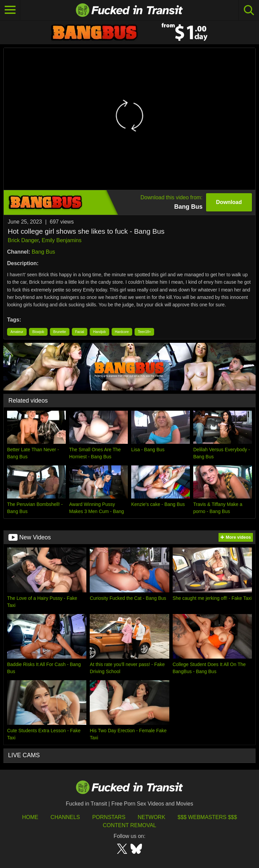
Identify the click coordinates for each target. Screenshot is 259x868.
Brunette (60, 332)
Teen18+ (145, 332)
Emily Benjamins (61, 240)
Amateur (17, 332)
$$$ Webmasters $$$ (207, 817)
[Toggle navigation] (10, 10)
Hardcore (122, 332)
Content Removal (130, 825)
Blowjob (38, 332)
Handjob (99, 332)
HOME (30, 817)
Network (151, 817)
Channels (65, 817)
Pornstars (109, 817)
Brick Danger (23, 240)
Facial (80, 332)
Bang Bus (43, 252)
